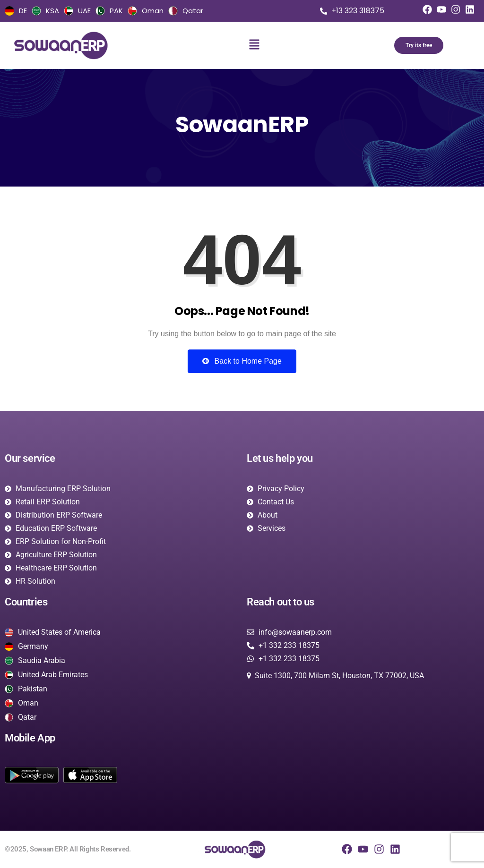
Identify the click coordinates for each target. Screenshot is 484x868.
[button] (254, 45)
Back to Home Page (242, 361)
